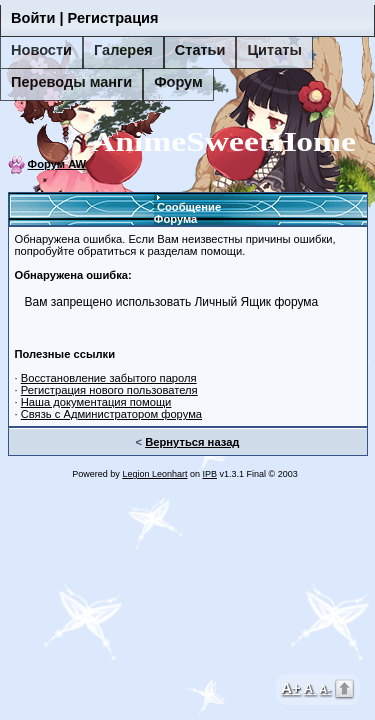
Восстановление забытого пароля (109, 378)
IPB (209, 474)
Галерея (123, 50)
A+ (291, 687)
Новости (41, 50)
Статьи (200, 50)
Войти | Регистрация (85, 18)
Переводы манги (71, 82)
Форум (178, 82)
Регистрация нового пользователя (109, 390)
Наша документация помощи (96, 402)
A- (325, 689)
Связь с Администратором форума (111, 414)
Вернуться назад (192, 442)
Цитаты (274, 50)
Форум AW (57, 164)
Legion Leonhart (154, 474)
